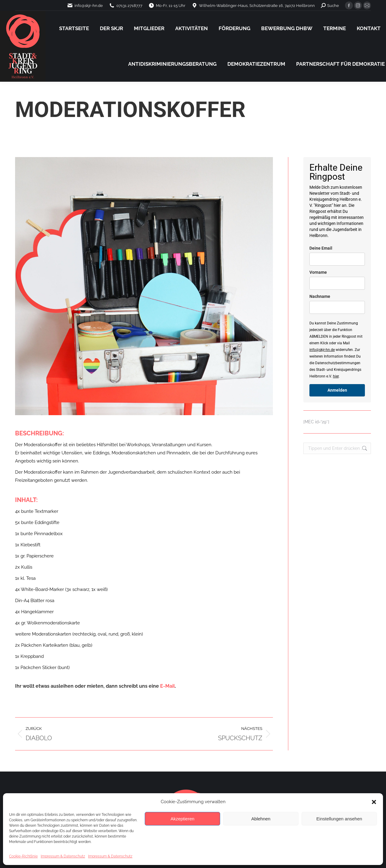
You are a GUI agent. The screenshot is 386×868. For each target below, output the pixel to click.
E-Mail (168, 686)
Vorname (318, 272)
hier (336, 376)
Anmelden (337, 390)
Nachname (320, 296)
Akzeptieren (182, 819)
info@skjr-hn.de (322, 350)
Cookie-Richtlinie (23, 856)
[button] (374, 802)
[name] (337, 283)
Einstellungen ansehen (339, 819)
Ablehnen (261, 819)
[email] (337, 259)
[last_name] (337, 307)
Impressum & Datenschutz (63, 856)
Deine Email (321, 248)
